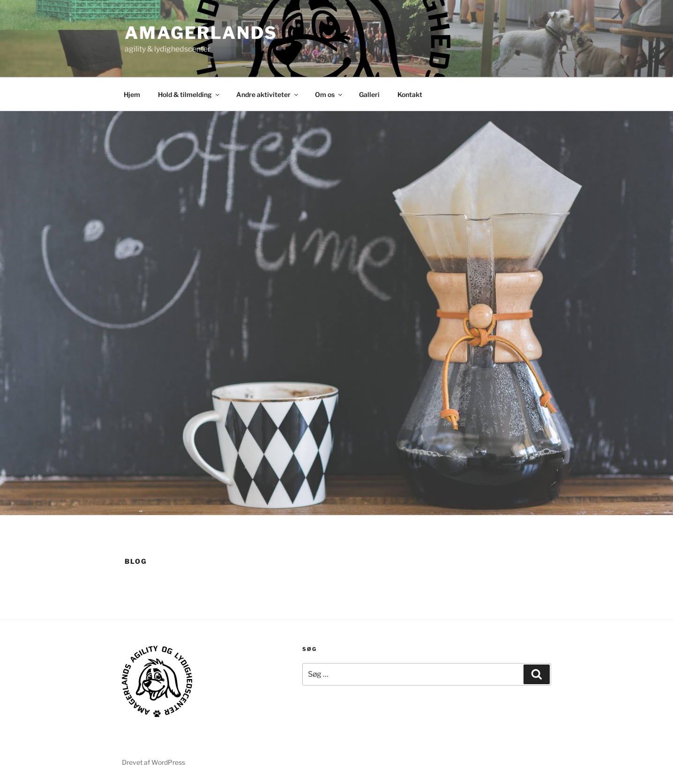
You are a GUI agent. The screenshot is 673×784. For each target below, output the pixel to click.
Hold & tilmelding (189, 94)
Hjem (132, 94)
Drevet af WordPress (153, 762)
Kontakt (410, 94)
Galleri (369, 94)
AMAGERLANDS (201, 33)
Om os (329, 94)
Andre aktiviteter (268, 94)
